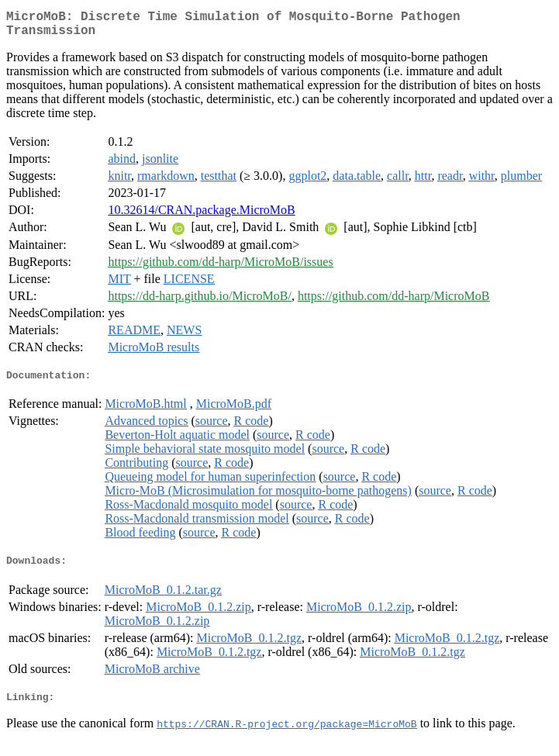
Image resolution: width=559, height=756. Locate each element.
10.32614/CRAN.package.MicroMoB (201, 216)
